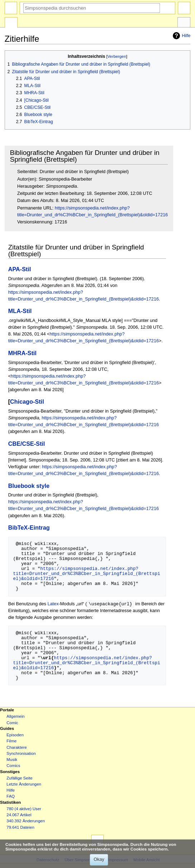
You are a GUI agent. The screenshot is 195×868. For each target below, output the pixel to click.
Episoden (15, 735)
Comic (12, 723)
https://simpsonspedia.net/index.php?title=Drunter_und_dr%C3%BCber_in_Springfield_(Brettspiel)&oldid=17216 (86, 574)
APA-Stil (20, 269)
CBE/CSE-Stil (27, 444)
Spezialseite (11, 23)
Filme (11, 741)
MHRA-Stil (22, 353)
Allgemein (15, 717)
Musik (12, 760)
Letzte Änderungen (24, 784)
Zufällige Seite (19, 778)
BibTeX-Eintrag (29, 528)
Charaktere (17, 748)
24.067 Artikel (19, 815)
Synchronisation (21, 754)
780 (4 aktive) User (24, 809)
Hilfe (181, 36)
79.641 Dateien (20, 828)
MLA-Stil (20, 311)
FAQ (11, 797)
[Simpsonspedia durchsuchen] (92, 8)
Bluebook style (29, 486)
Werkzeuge (184, 23)
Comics (13, 766)
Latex (53, 604)
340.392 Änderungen (26, 821)
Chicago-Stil (27, 402)
